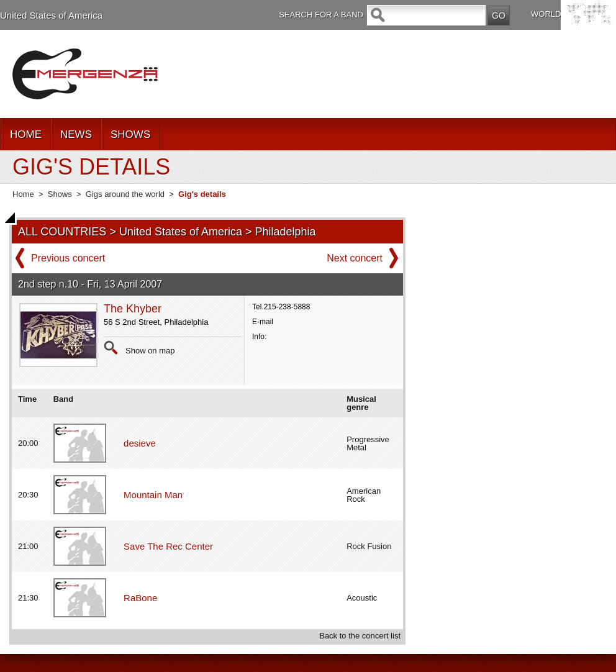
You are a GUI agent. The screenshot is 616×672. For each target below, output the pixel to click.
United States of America (51, 15)
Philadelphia (286, 232)
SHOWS (130, 134)
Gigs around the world (125, 194)
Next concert (355, 258)
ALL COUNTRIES (62, 232)
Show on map (150, 351)
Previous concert (68, 258)
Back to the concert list (360, 636)
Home (23, 194)
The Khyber (133, 309)
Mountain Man (153, 495)
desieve (140, 443)
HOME (26, 134)
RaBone (140, 598)
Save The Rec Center (168, 546)
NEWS (76, 134)
